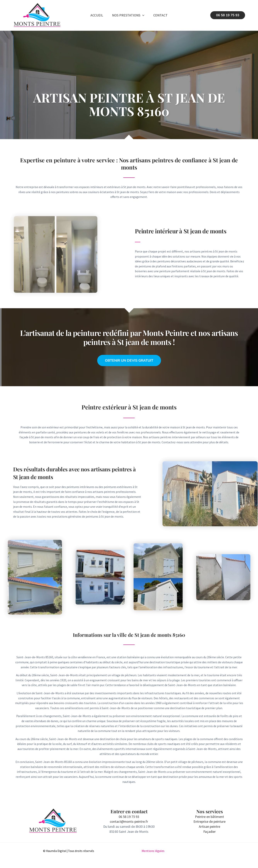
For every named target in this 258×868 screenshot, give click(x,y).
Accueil (97, 15)
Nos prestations (128, 15)
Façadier (209, 832)
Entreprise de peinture (209, 822)
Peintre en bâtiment (209, 817)
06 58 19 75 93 (129, 817)
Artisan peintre (209, 826)
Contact (161, 15)
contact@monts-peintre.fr (129, 822)
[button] (142, 15)
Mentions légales (153, 851)
